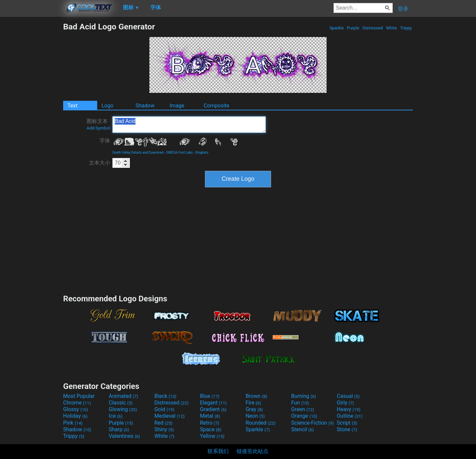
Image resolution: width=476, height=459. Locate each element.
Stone (347, 429)
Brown (256, 396)
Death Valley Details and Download (138, 153)
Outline (350, 416)
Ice (116, 416)
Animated (123, 396)
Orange (304, 416)
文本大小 (99, 163)
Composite (217, 106)
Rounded (261, 423)
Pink (73, 423)
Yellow (212, 436)
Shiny (164, 429)
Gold (164, 409)
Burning (304, 396)
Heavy (349, 409)
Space (211, 429)
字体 (105, 141)
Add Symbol (98, 128)
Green (303, 409)
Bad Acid (189, 125)
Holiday (75, 416)
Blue (210, 396)
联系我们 (218, 451)
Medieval (170, 416)
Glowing (123, 409)
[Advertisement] (31, 121)
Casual (348, 396)
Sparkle (337, 28)
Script (347, 423)
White (391, 28)
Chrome (77, 403)
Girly (345, 403)
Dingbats (202, 153)
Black (165, 396)
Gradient (213, 409)
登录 (403, 9)
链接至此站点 (253, 451)
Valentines (124, 436)
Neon (255, 416)
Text (72, 106)
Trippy (406, 28)
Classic (121, 403)
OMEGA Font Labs (179, 153)
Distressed (373, 28)
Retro (210, 423)
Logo (107, 106)
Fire (253, 403)
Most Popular (79, 396)
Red (163, 423)
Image (177, 106)
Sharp (119, 429)
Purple (353, 28)
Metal (210, 416)
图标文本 (98, 124)
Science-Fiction (313, 423)
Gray (254, 409)
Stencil (302, 429)
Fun (300, 403)
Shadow (145, 106)
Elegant (213, 403)
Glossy (76, 409)
